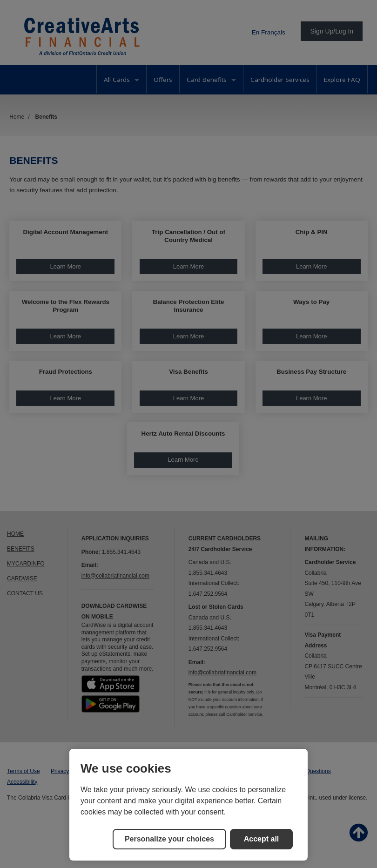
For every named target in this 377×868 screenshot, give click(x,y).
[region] (188, 805)
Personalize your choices (169, 839)
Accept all (262, 839)
